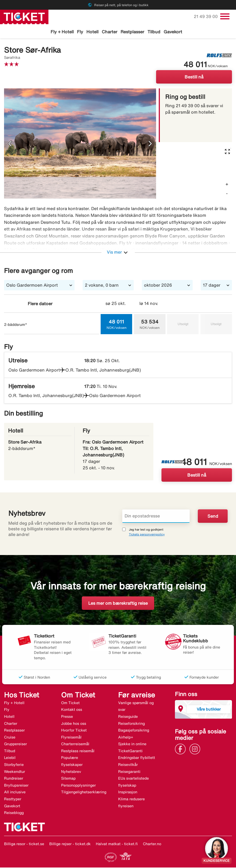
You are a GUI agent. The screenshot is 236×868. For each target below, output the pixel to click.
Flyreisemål (71, 738)
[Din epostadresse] (156, 517)
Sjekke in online (132, 745)
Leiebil (10, 758)
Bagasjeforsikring (134, 731)
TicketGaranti (130, 752)
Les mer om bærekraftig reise (118, 604)
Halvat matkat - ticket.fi (117, 845)
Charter (110, 32)
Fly (80, 32)
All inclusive (15, 793)
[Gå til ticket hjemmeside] (24, 16)
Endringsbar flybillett (137, 758)
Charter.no (152, 845)
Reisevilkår (128, 765)
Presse (67, 717)
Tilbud (154, 32)
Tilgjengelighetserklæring (84, 793)
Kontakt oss (72, 710)
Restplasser (132, 32)
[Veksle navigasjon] (225, 16)
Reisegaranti (129, 772)
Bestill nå (194, 78)
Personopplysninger (78, 786)
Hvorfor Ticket (74, 731)
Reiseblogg (14, 813)
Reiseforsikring (131, 724)
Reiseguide (128, 717)
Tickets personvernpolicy (147, 535)
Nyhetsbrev (71, 772)
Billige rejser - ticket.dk (70, 845)
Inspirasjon (128, 793)
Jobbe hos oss (74, 724)
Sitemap (68, 779)
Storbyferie (14, 765)
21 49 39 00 (206, 16)
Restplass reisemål (78, 752)
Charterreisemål (75, 745)
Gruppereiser (15, 745)
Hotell (92, 32)
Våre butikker (209, 710)
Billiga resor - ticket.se (24, 845)
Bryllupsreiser (16, 786)
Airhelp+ (126, 738)
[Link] (182, 750)
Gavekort (173, 32)
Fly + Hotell (62, 32)
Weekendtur (15, 772)
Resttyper (13, 800)
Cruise (10, 738)
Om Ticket (70, 704)
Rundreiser (14, 779)
